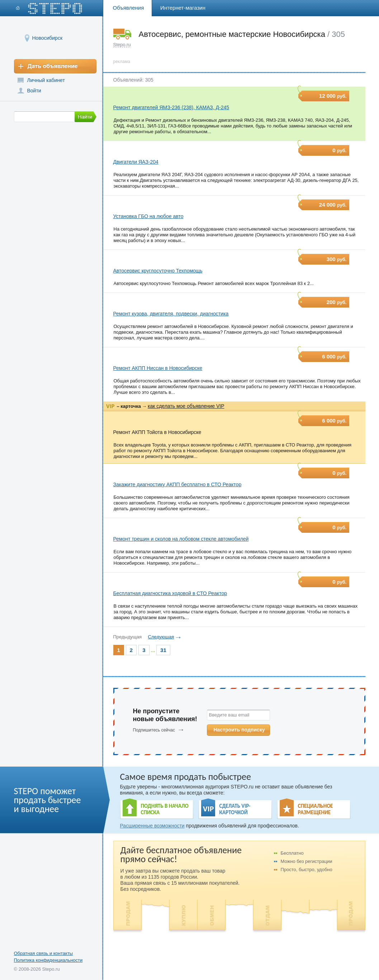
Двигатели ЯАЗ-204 (136, 162)
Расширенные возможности (152, 826)
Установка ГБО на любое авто (148, 216)
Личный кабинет (46, 80)
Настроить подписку (239, 730)
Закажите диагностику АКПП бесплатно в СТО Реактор (177, 484)
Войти (34, 91)
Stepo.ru (122, 45)
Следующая (161, 637)
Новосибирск (48, 38)
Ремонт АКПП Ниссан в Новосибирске (158, 368)
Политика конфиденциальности (48, 960)
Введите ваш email (229, 715)
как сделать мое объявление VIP (186, 406)
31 (163, 650)
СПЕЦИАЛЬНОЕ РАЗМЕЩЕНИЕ (316, 809)
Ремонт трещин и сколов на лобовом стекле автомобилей (181, 539)
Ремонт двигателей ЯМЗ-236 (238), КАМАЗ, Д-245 (171, 107)
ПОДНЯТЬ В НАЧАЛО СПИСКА (165, 809)
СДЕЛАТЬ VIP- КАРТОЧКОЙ (235, 809)
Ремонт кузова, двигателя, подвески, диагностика (171, 314)
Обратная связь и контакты (44, 953)
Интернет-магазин (183, 8)
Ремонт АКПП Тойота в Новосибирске (157, 432)
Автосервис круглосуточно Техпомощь (158, 271)
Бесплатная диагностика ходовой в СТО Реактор (170, 593)
